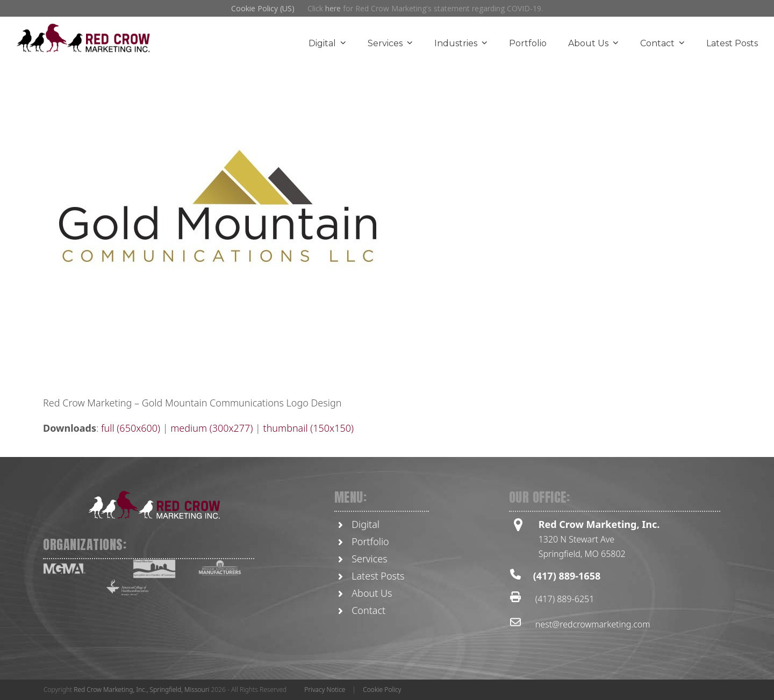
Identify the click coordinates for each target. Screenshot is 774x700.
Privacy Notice (325, 690)
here (333, 8)
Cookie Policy (382, 690)
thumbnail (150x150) (309, 428)
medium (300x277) (212, 428)
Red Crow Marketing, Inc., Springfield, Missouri (141, 690)
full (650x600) (131, 428)
